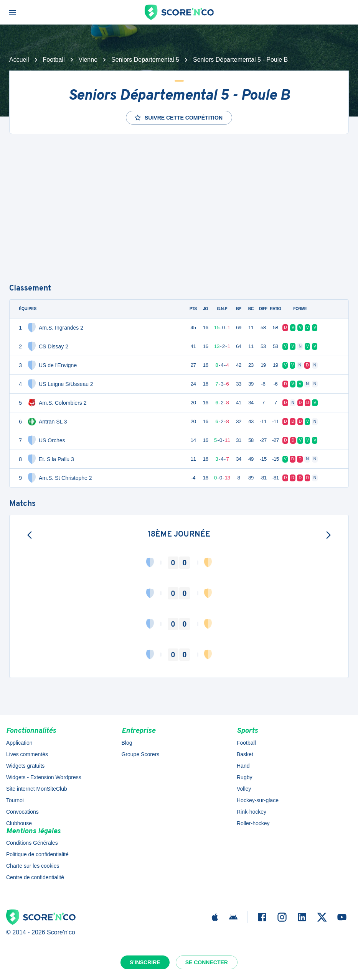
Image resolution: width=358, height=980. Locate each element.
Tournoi (15, 800)
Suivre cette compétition (178, 118)
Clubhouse (19, 823)
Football (54, 60)
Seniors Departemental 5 (145, 60)
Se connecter (207, 962)
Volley (244, 789)
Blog (127, 743)
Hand (243, 766)
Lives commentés (27, 754)
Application (19, 743)
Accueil (19, 60)
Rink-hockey (252, 812)
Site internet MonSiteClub (37, 789)
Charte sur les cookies (33, 866)
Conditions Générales (32, 843)
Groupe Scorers (141, 754)
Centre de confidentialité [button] (35, 877)
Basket (245, 754)
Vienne (88, 60)
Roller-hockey (253, 823)
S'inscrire (145, 962)
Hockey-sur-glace (258, 800)
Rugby (244, 777)
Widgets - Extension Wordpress (44, 777)
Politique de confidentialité (37, 854)
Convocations (22, 812)
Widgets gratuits (25, 766)
